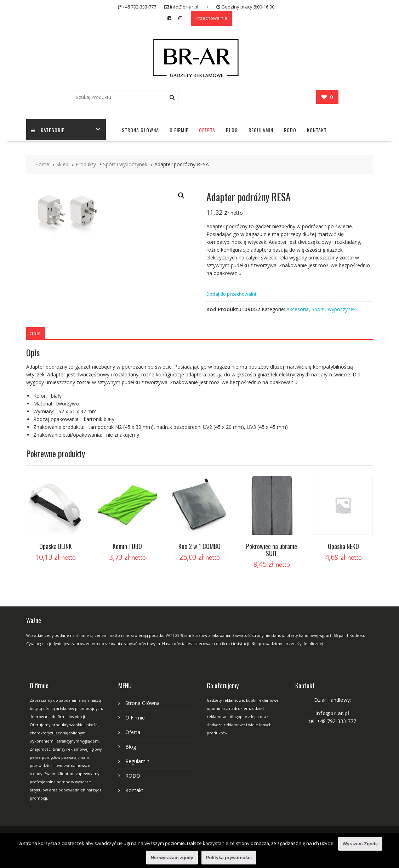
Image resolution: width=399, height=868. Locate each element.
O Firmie (179, 130)
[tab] (35, 334)
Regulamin (261, 130)
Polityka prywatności (229, 858)
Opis (35, 333)
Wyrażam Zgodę (360, 844)
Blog (232, 130)
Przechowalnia (211, 18)
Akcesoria (298, 309)
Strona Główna (140, 130)
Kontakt (317, 130)
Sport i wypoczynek (334, 309)
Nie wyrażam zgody (172, 858)
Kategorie (48, 130)
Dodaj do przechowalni (231, 294)
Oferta (207, 130)
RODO (290, 130)
